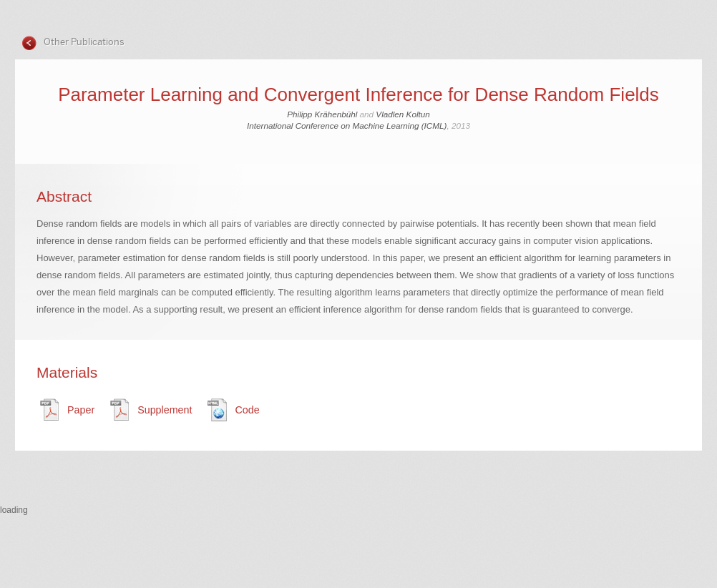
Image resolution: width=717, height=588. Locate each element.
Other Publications (83, 42)
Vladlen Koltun (403, 114)
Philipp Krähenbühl (322, 114)
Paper (81, 410)
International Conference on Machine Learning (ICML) (347, 126)
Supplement (165, 410)
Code (247, 410)
